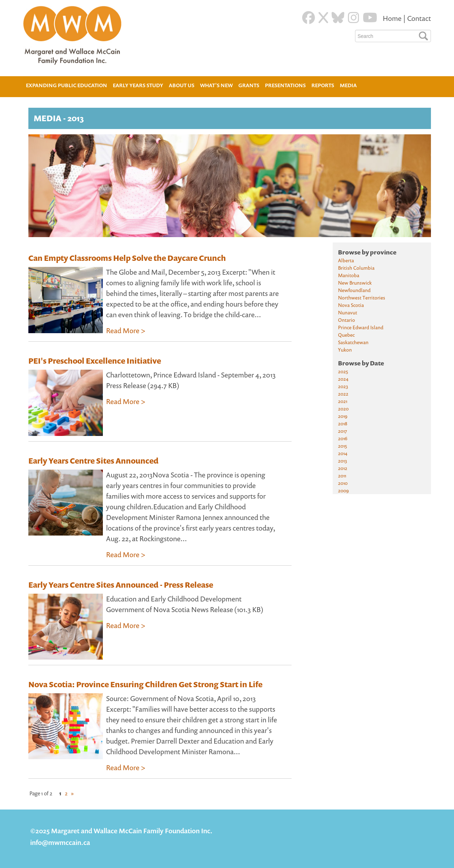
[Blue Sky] (338, 18)
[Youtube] (370, 18)
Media (348, 85)
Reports (323, 85)
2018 (343, 423)
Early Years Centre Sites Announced (93, 461)
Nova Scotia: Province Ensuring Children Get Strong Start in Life (145, 684)
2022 (343, 394)
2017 (342, 431)
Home (393, 18)
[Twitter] (323, 18)
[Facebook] (309, 18)
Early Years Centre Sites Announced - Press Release (121, 585)
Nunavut (348, 312)
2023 (343, 386)
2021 (343, 401)
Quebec (346, 335)
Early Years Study (138, 85)
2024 (343, 379)
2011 (342, 475)
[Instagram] (354, 18)
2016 (343, 438)
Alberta (346, 260)
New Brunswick (355, 283)
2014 (343, 453)
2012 (343, 468)
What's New (216, 85)
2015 (342, 446)
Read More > (126, 331)
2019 (343, 416)
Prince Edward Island (361, 327)
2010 (343, 483)
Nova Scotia (351, 305)
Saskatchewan (353, 342)
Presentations (285, 85)
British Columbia (356, 268)
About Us (182, 85)
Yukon (345, 350)
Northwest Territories (362, 298)
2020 (343, 408)
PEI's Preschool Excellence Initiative (95, 361)
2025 (343, 371)
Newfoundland (354, 290)
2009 (343, 490)
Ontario (347, 320)
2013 (342, 461)
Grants (249, 85)
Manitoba (349, 275)
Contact (419, 18)
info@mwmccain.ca (60, 842)
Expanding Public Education (67, 85)
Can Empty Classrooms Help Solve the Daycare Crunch (127, 258)
